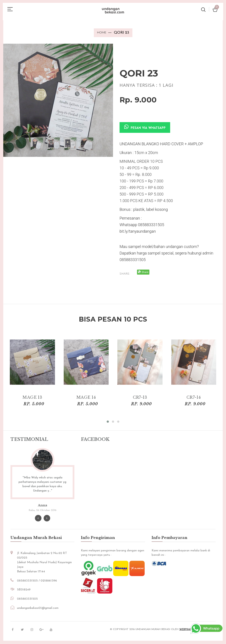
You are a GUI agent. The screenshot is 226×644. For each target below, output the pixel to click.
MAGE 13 (32, 397)
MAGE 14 (86, 397)
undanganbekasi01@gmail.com (38, 609)
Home (102, 32)
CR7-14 (194, 397)
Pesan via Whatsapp (145, 127)
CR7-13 (140, 397)
